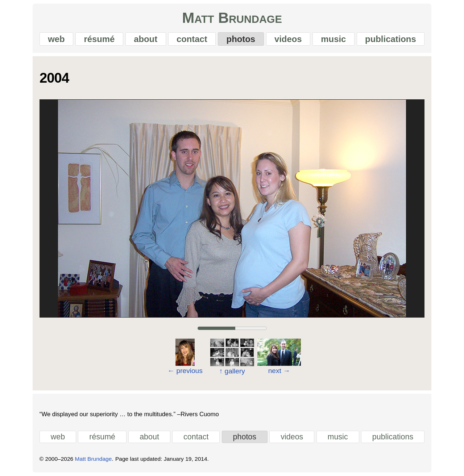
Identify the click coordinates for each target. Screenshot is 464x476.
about (146, 39)
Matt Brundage (232, 18)
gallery (232, 371)
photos (241, 39)
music (333, 39)
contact (192, 39)
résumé (99, 39)
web (56, 39)
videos (288, 39)
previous (185, 371)
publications (391, 39)
